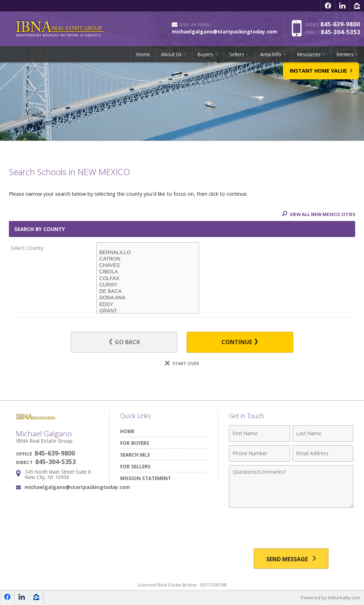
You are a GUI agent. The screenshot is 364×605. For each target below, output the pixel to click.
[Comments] (291, 486)
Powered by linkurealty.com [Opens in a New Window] (331, 598)
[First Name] (259, 433)
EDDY (148, 305)
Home (143, 55)
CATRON (148, 259)
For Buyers (135, 443)
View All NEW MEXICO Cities (318, 214)
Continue (238, 342)
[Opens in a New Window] (328, 6)
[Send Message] (291, 559)
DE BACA (148, 291)
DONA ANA (148, 298)
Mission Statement (146, 478)
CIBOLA (148, 272)
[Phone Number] (259, 453)
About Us (171, 55)
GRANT (148, 311)
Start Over (182, 364)
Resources (309, 55)
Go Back (126, 342)
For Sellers (135, 466)
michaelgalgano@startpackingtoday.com (77, 487)
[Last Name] (323, 433)
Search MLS (135, 455)
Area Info (271, 55)
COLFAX (148, 279)
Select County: (27, 248)
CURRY (148, 285)
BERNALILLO (148, 253)
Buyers (205, 55)
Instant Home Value (320, 77)
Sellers (237, 55)
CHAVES (148, 265)
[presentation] (291, 529)
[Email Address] (323, 453)
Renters (345, 55)
